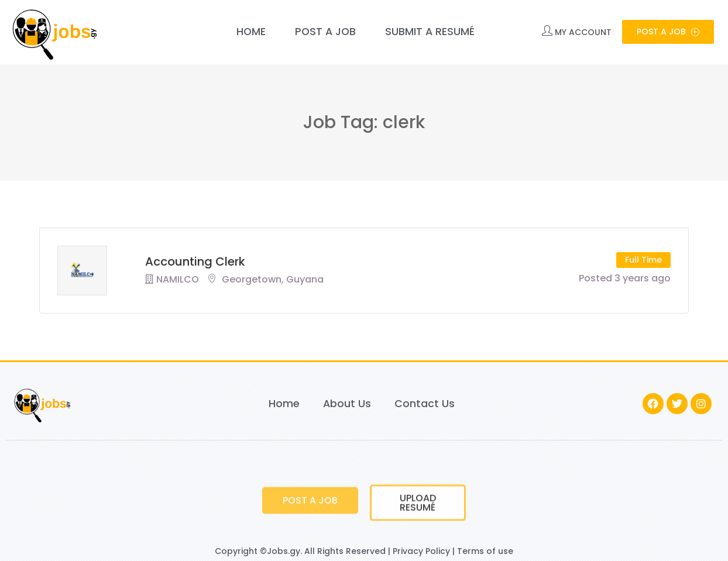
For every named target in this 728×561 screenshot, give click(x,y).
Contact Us (425, 404)
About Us (347, 404)
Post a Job (325, 32)
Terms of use (485, 551)
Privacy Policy (421, 551)
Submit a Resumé (430, 32)
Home (251, 32)
